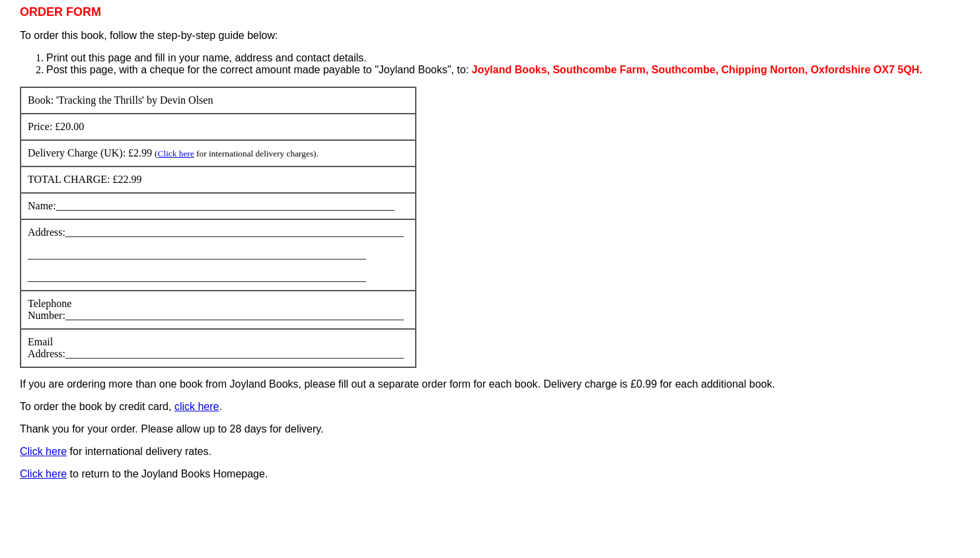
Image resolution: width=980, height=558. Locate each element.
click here (197, 406)
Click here (176, 154)
